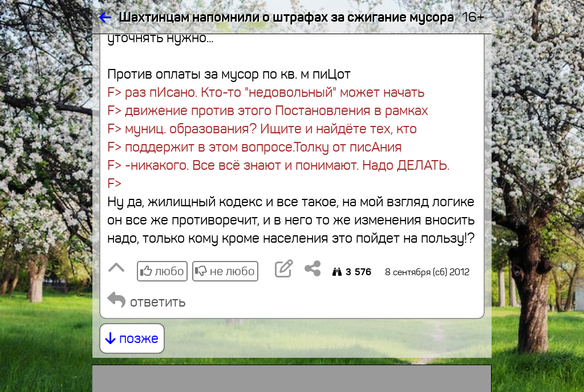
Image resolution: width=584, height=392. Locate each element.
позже (132, 338)
